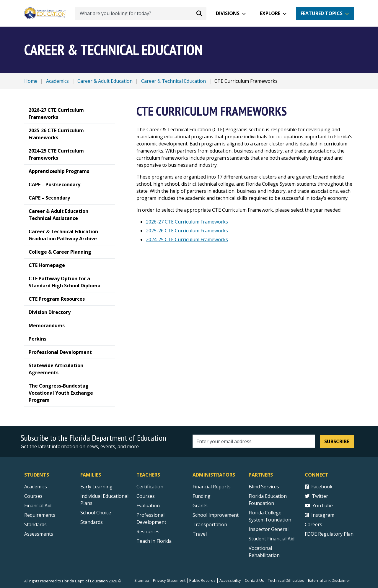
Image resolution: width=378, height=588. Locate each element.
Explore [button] (270, 13)
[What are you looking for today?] (141, 13)
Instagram (320, 515)
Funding (202, 496)
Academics (57, 81)
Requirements (40, 515)
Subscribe (337, 441)
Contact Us (254, 580)
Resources (148, 532)
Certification (150, 487)
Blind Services (264, 487)
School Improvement (216, 515)
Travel (200, 534)
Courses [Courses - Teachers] (146, 496)
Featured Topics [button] (322, 13)
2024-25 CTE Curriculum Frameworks (187, 239)
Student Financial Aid (272, 539)
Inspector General (269, 529)
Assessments (39, 534)
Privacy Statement (169, 580)
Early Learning (96, 487)
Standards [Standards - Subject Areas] (35, 524)
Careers (313, 524)
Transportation (210, 524)
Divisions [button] (228, 13)
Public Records (202, 580)
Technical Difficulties (286, 580)
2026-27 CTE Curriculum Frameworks (187, 222)
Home (31, 81)
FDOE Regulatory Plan (329, 534)
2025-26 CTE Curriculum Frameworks (187, 231)
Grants (200, 506)
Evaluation (148, 506)
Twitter (316, 496)
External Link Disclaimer (329, 580)
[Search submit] (199, 13)
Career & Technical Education (173, 81)
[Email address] (254, 441)
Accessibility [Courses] (230, 580)
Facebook (319, 487)
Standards (92, 522)
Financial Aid (38, 506)
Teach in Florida (154, 541)
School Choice (96, 513)
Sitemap (142, 580)
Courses (33, 496)
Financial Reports (212, 487)
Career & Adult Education (105, 81)
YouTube (319, 506)
